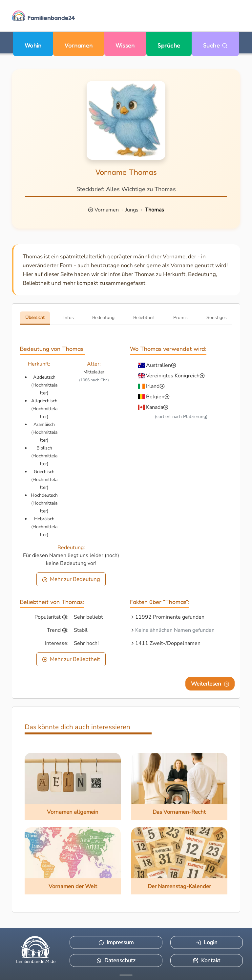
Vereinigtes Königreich (173, 376)
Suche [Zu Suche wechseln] (215, 45)
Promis (180, 318)
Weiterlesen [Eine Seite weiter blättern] (210, 684)
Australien (158, 365)
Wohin (33, 45)
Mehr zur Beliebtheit (71, 659)
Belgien (155, 397)
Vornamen (79, 45)
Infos (69, 318)
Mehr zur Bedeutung (71, 579)
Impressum (116, 942)
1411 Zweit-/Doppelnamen (168, 643)
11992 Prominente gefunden (170, 617)
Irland (153, 386)
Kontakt (207, 960)
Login (207, 942)
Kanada (155, 407)
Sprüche (169, 45)
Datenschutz (116, 960)
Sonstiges (217, 318)
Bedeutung (103, 318)
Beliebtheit (144, 318)
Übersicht (35, 318)
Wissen (125, 45)
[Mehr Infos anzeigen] (126, 975)
